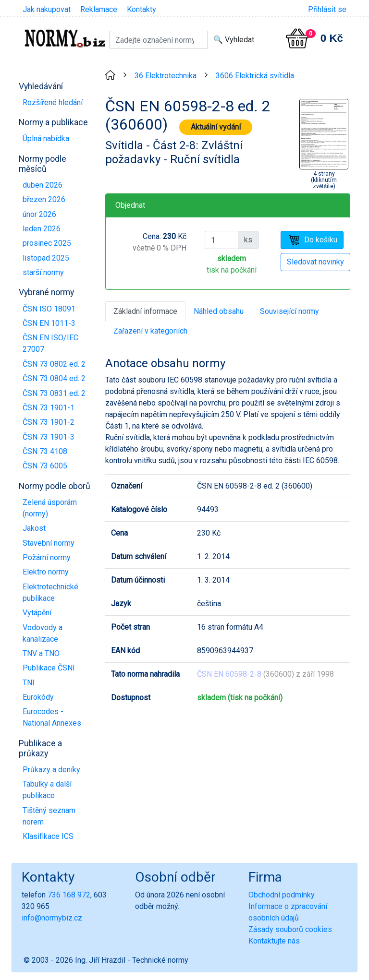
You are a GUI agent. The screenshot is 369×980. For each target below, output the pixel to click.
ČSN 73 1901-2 (49, 422)
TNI (29, 683)
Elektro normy (46, 572)
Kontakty (141, 9)
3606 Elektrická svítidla (255, 76)
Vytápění (37, 613)
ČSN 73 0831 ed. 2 (54, 393)
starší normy (43, 272)
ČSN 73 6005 (45, 466)
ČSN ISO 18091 (49, 309)
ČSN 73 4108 (45, 451)
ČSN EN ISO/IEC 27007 (50, 343)
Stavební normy (49, 543)
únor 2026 (39, 214)
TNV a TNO (41, 653)
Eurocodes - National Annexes (52, 717)
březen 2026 (44, 199)
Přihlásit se (327, 9)
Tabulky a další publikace (47, 790)
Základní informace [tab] (145, 311)
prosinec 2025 (47, 243)
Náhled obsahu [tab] (219, 311)
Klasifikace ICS (48, 836)
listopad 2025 (46, 258)
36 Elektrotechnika (166, 76)
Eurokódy (38, 697)
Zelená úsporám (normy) (50, 508)
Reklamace (99, 9)
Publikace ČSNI (49, 668)
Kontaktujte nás (274, 941)
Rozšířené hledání (53, 102)
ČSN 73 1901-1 (49, 408)
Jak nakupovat (47, 9)
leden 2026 (42, 229)
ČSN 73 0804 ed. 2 (54, 378)
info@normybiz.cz (52, 918)
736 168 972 (69, 895)
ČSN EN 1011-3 (49, 323)
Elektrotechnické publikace (50, 592)
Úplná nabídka (46, 138)
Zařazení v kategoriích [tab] (150, 331)
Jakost (34, 528)
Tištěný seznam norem (49, 816)
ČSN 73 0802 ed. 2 (54, 364)
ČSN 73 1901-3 (49, 437)
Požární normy (47, 557)
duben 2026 (43, 185)
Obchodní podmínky (282, 895)
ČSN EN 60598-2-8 (229, 674)
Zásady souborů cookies (290, 929)
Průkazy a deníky (51, 770)
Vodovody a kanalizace (43, 633)
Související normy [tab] (289, 311)
